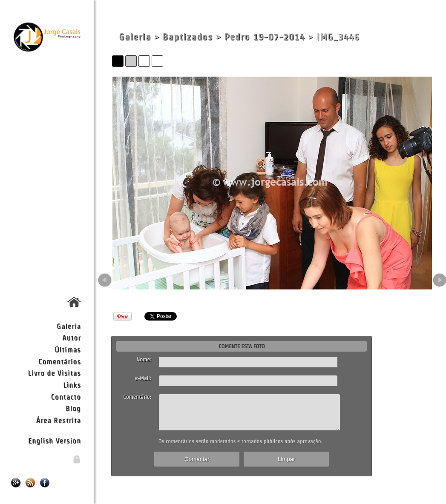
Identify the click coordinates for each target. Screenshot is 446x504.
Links (72, 385)
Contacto (66, 397)
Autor (72, 337)
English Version (55, 440)
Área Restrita (59, 420)
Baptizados (188, 37)
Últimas (68, 349)
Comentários (60, 361)
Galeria (69, 326)
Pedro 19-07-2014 (265, 37)
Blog (73, 408)
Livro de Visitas (55, 373)
